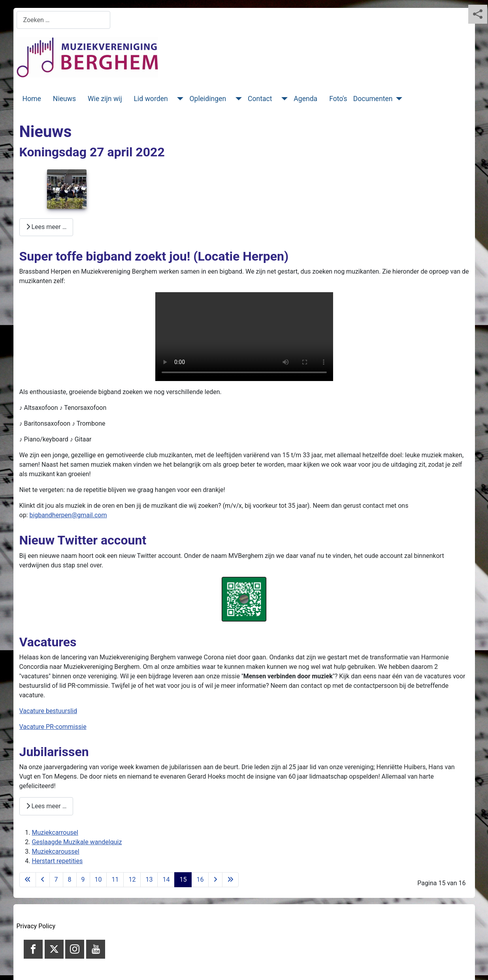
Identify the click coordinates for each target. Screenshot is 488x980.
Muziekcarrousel (55, 833)
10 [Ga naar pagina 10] (98, 880)
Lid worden (151, 99)
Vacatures (48, 642)
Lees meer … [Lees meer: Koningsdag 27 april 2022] (46, 227)
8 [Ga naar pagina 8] (70, 880)
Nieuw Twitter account (83, 540)
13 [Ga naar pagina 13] (149, 880)
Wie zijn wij (105, 99)
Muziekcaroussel (56, 851)
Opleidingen (208, 99)
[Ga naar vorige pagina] (43, 880)
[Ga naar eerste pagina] (28, 880)
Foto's (338, 99)
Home (32, 99)
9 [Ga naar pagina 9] (83, 880)
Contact (260, 99)
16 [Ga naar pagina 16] (200, 880)
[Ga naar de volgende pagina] (215, 880)
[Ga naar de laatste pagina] (230, 880)
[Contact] (283, 99)
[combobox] (63, 20)
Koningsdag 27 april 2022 (92, 152)
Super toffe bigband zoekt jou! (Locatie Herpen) (154, 256)
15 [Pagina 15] (183, 880)
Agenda (305, 99)
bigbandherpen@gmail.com (68, 515)
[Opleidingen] (237, 99)
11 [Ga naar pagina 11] (115, 880)
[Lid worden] (179, 99)
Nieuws (64, 99)
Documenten (373, 99)
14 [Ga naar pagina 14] (166, 880)
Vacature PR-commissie (53, 727)
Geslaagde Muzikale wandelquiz (77, 842)
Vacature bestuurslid (48, 711)
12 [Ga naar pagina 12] (132, 880)
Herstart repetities (57, 861)
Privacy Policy (36, 926)
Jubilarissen (54, 752)
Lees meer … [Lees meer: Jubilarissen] (46, 806)
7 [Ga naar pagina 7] (56, 880)
